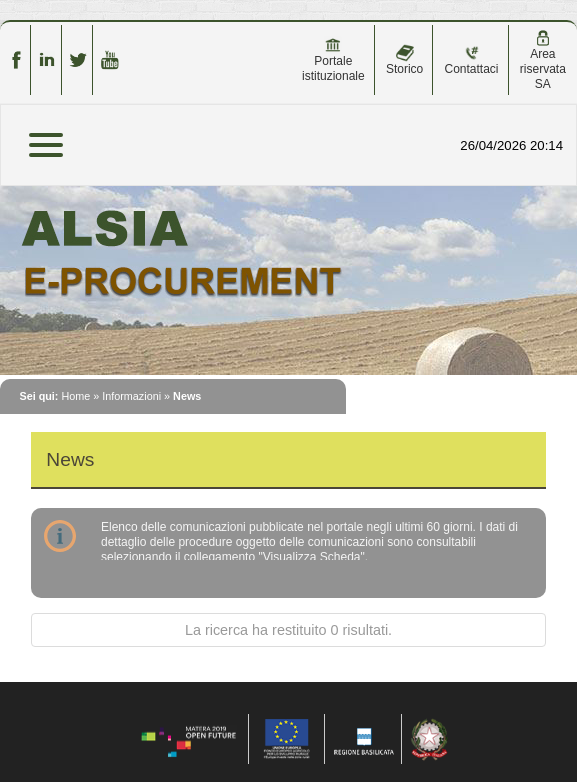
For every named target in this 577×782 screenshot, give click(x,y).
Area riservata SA (543, 60)
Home (75, 396)
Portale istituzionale (333, 60)
